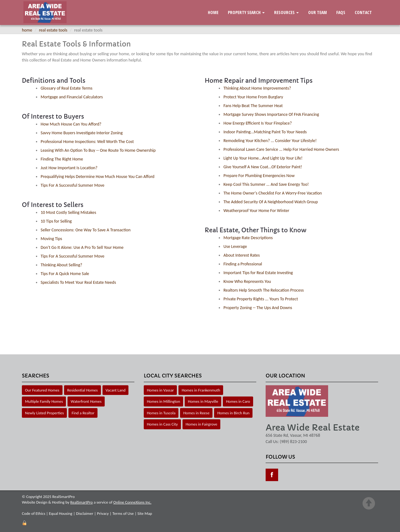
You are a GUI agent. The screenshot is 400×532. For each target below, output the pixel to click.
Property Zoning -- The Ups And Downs (258, 308)
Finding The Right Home (62, 159)
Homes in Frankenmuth (201, 390)
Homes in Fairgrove (201, 424)
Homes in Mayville (203, 401)
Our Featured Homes (42, 390)
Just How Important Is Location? (69, 168)
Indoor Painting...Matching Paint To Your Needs (265, 132)
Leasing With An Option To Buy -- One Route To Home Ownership (98, 150)
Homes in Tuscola (161, 413)
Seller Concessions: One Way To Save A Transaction (86, 230)
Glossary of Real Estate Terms (67, 88)
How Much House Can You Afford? (71, 124)
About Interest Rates (242, 255)
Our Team (317, 12)
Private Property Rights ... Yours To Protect (261, 299)
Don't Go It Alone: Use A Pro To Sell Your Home (82, 247)
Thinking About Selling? (61, 265)
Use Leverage (235, 246)
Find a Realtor (83, 413)
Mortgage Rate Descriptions (248, 238)
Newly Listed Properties (44, 413)
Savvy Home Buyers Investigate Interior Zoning (82, 133)
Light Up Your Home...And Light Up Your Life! (263, 158)
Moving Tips (51, 239)
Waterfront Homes (86, 401)
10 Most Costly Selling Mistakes (68, 212)
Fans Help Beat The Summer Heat (253, 106)
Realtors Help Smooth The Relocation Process (264, 290)
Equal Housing (61, 513)
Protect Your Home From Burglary (253, 97)
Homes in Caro (238, 401)
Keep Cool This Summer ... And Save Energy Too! (266, 184)
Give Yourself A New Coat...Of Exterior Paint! (263, 167)
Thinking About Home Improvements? (257, 88)
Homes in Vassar (160, 390)
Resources (286, 12)
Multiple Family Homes (44, 401)
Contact (363, 12)
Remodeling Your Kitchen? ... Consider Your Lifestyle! (270, 141)
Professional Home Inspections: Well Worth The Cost (87, 142)
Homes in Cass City (162, 424)
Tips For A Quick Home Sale (65, 274)
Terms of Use (123, 513)
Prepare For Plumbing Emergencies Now (259, 176)
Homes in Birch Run (233, 413)
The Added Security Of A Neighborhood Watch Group (271, 202)
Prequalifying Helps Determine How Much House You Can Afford (97, 177)
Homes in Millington (163, 401)
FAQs (341, 12)
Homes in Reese (196, 413)
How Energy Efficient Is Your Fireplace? (258, 123)
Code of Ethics (34, 513)
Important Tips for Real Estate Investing (258, 273)
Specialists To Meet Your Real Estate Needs (78, 282)
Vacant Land (116, 390)
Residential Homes (82, 390)
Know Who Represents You (247, 281)
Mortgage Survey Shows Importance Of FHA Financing (271, 114)
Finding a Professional (243, 264)
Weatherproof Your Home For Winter (256, 211)
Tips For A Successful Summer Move (72, 185)
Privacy (103, 513)
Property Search (246, 12)
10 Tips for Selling (56, 221)
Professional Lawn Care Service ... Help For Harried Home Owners (281, 149)
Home (213, 12)
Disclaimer (85, 513)
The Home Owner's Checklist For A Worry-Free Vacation (273, 193)
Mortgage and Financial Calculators (72, 97)
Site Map (145, 513)
